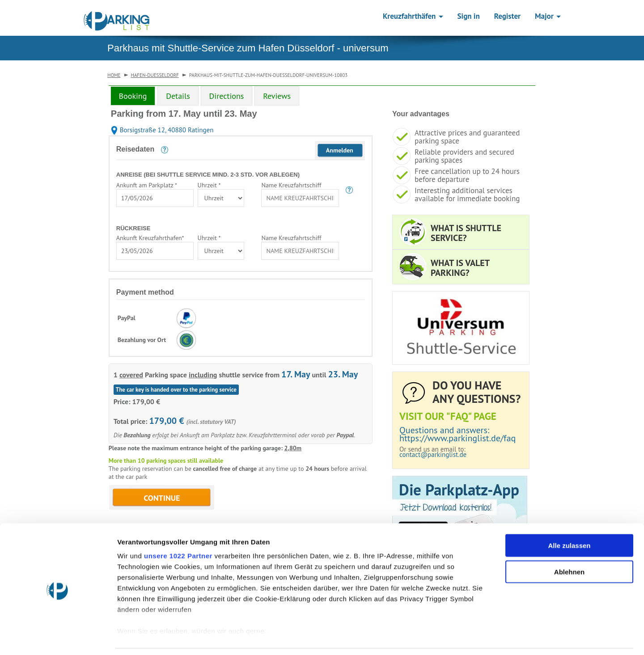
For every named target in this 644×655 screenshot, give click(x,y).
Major (548, 16)
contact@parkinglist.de (433, 454)
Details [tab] (178, 96)
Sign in (469, 16)
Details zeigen (476, 637)
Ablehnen (569, 543)
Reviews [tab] (277, 96)
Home (114, 75)
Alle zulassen (569, 517)
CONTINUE (162, 498)
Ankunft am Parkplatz (147, 185)
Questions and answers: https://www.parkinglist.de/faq (458, 434)
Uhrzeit (209, 185)
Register (507, 16)
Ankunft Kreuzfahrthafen (150, 238)
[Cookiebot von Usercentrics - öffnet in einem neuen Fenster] (58, 638)
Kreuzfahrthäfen (413, 16)
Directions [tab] (227, 96)
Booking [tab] (133, 96)
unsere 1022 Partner (178, 527)
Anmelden (340, 150)
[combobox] (155, 198)
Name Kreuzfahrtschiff (291, 185)
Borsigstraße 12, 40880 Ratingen (162, 130)
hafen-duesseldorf (155, 75)
